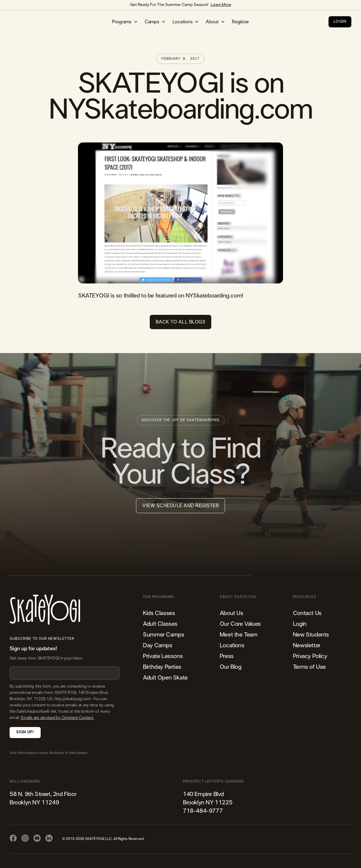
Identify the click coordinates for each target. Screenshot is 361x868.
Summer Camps (163, 635)
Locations (232, 645)
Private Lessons (163, 656)
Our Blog (231, 667)
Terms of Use (309, 667)
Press (227, 656)
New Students (311, 635)
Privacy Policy (310, 656)
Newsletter (307, 645)
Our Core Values (240, 624)
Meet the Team (239, 635)
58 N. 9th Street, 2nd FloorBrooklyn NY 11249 (43, 798)
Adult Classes (160, 624)
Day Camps (157, 645)
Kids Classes (159, 613)
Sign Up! (25, 732)
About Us (231, 613)
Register (240, 22)
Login (300, 624)
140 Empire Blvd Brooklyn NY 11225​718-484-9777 (208, 803)
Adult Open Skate (165, 678)
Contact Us (307, 613)
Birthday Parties (162, 667)
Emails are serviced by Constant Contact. (57, 718)
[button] (125, 22)
